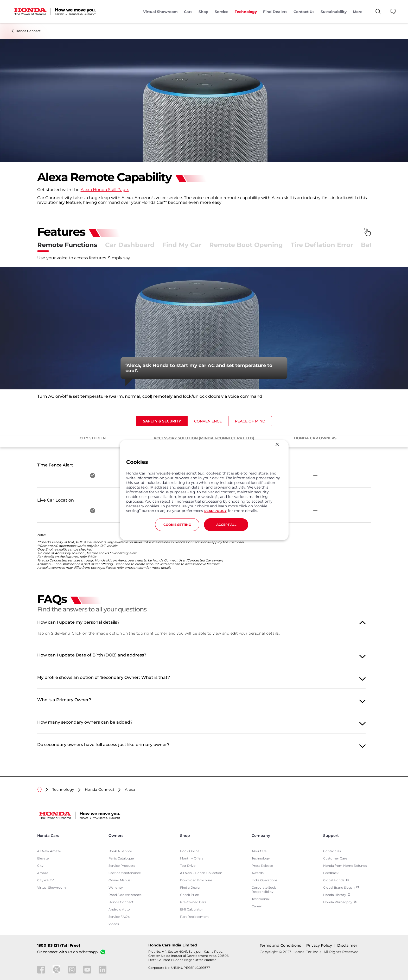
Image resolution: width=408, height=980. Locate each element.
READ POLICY (215, 511)
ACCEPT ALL (226, 525)
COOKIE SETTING (177, 525)
